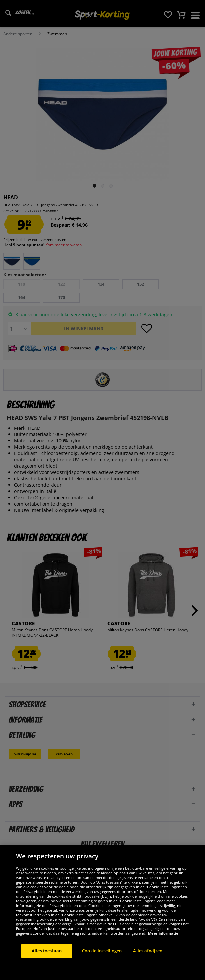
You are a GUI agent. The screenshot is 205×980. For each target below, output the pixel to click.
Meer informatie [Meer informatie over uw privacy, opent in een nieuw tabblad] (163, 933)
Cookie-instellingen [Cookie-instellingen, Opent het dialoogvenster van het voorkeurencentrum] (102, 951)
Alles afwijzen (148, 951)
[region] (102, 913)
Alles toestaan (47, 951)
